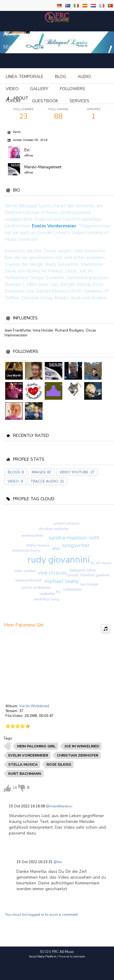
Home (10, 35)
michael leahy (61, 581)
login (90, 35)
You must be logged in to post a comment (41, 915)
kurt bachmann (25, 774)
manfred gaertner (95, 575)
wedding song (46, 599)
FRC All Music (63, 952)
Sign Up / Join (61, 35)
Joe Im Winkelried (34, 706)
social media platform (43, 957)
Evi (27, 150)
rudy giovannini (59, 560)
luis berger (89, 584)
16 (15, 788)
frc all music (101, 563)
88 (59, 114)
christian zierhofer (53, 529)
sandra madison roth (74, 538)
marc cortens (25, 571)
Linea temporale (25, 77)
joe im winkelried (36, 588)
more (64, 77)
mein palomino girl (36, 746)
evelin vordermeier (28, 755)
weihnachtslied (28, 580)
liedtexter (47, 594)
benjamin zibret (83, 570)
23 (24, 114)
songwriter (76, 545)
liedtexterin (73, 589)
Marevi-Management (43, 167)
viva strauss (52, 573)
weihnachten (33, 536)
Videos (31, 35)
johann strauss (67, 523)
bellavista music (27, 550)
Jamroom (79, 957)
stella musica (38, 545)
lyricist (73, 575)
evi (56, 548)
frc (58, 592)
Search (12, 47)
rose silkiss (59, 764)
